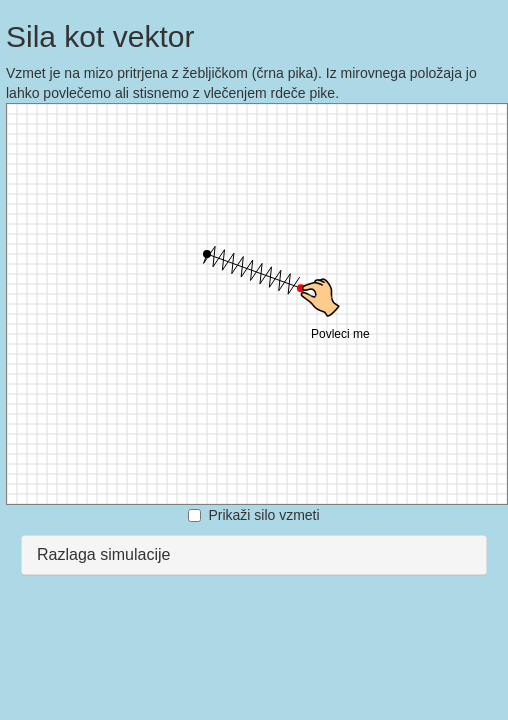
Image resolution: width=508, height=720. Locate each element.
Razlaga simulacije (103, 554)
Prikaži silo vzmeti (253, 515)
